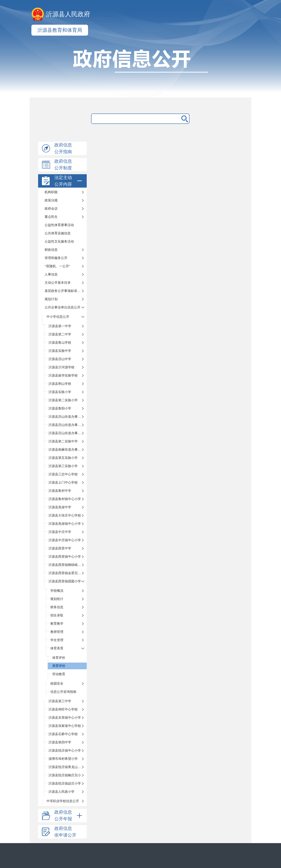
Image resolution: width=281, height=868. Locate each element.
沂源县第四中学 (60, 742)
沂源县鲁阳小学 (60, 408)
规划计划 (51, 299)
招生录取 (57, 615)
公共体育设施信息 (58, 233)
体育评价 (59, 658)
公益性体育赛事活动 (59, 225)
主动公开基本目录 (58, 283)
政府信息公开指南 (63, 148)
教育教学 (57, 624)
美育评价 (59, 666)
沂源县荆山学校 (60, 384)
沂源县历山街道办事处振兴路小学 (68, 417)
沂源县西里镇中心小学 (65, 557)
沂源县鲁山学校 (60, 343)
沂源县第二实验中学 (63, 441)
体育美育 (57, 648)
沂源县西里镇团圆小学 (65, 581)
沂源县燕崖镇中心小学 (65, 524)
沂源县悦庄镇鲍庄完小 (65, 775)
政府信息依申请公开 (65, 832)
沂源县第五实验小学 (63, 458)
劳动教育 (59, 674)
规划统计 (57, 599)
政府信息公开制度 (63, 165)
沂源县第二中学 (60, 334)
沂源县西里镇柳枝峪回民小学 (68, 565)
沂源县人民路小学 (61, 792)
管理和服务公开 (56, 258)
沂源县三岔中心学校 (63, 474)
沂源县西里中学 (60, 548)
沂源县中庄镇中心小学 (65, 540)
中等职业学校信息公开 (63, 801)
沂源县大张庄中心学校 (65, 515)
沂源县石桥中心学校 (63, 734)
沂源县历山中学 (60, 359)
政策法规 (51, 200)
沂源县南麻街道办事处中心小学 (68, 450)
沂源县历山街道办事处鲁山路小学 (68, 433)
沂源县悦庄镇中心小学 (65, 751)
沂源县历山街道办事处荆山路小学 (68, 425)
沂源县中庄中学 (60, 532)
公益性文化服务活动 (59, 242)
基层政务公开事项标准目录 (64, 291)
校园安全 (57, 684)
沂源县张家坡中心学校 (65, 726)
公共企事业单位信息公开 (62, 307)
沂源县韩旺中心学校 (63, 709)
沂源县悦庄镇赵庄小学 (65, 783)
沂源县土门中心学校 (63, 483)
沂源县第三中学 (60, 701)
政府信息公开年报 (69, 816)
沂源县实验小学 (60, 392)
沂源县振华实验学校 (63, 376)
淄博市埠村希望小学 (63, 759)
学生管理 (57, 640)
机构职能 (51, 192)
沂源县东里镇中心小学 (65, 718)
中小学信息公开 (58, 317)
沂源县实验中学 (60, 351)
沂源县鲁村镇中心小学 (65, 499)
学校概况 (57, 591)
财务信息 (57, 607)
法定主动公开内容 (69, 181)
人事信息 (51, 274)
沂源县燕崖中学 (60, 507)
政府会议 (51, 209)
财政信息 (51, 250)
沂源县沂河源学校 (61, 367)
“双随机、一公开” (57, 266)
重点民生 (51, 217)
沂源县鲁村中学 (60, 491)
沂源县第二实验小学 (63, 400)
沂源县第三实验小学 (63, 466)
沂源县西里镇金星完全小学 (68, 573)
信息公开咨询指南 (63, 692)
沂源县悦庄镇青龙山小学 (66, 767)
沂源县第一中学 (60, 326)
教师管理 (57, 632)
